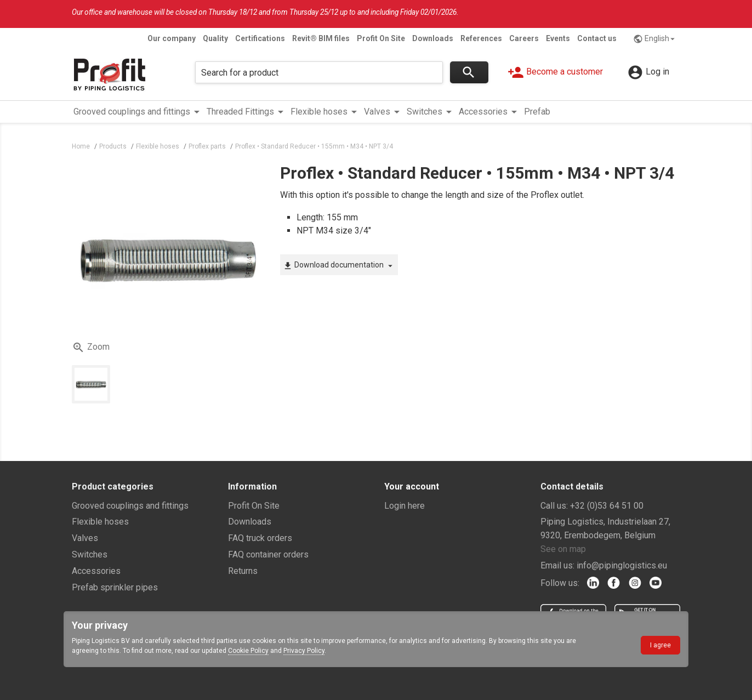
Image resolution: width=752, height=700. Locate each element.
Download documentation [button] (339, 265)
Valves (85, 538)
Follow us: (560, 583)
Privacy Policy (304, 651)
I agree (660, 645)
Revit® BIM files (321, 38)
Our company (172, 38)
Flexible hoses (100, 522)
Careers (524, 38)
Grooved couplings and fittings (130, 506)
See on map (563, 549)
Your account (412, 486)
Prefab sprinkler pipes (115, 587)
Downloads (433, 38)
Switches (90, 554)
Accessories (96, 571)
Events (558, 38)
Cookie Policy (248, 651)
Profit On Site (381, 38)
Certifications (260, 38)
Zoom (91, 348)
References (481, 38)
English (655, 39)
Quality (215, 38)
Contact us (597, 38)
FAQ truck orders (260, 538)
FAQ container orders (268, 554)
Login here (405, 506)
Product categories (113, 486)
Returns (243, 571)
